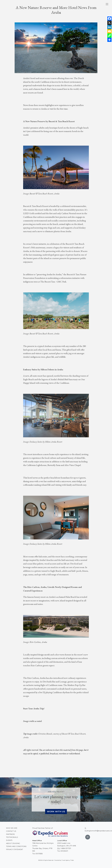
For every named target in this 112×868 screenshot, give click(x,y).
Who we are (12, 828)
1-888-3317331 (66, 848)
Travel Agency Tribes (68, 860)
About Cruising (13, 843)
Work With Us (56, 812)
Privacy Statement (15, 849)
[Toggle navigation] (107, 4)
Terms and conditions (16, 846)
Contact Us (11, 831)
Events (9, 840)
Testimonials (12, 837)
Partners (10, 834)
